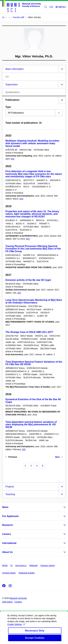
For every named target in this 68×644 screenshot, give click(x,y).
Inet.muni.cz (21, 565)
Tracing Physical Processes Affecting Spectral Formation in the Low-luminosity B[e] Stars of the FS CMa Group (33, 249)
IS (11, 565)
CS (51, 7)
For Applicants (10, 516)
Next (59, 457)
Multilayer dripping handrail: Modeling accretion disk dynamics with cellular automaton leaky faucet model (32, 143)
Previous (11, 457)
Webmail (33, 565)
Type (8, 107)
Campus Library (48, 565)
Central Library (9, 573)
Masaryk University (18, 598)
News (5, 507)
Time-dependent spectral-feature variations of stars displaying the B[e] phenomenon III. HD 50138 (31, 425)
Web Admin (7, 602)
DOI (13, 159)
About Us (7, 552)
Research (8, 525)
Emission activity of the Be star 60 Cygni (28, 280)
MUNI (5, 565)
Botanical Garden (27, 573)
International (9, 543)
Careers (7, 534)
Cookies (18, 602)
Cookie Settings (16, 627)
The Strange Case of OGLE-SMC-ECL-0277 (29, 332)
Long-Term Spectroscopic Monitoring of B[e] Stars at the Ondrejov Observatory (34, 301)
